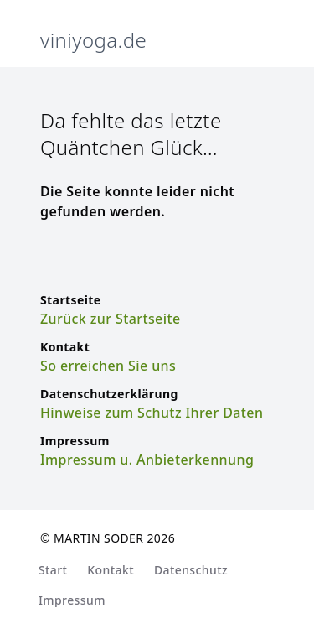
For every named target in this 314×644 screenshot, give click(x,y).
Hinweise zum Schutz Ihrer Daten (152, 413)
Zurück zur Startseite (111, 319)
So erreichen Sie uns (108, 366)
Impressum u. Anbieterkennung (147, 460)
